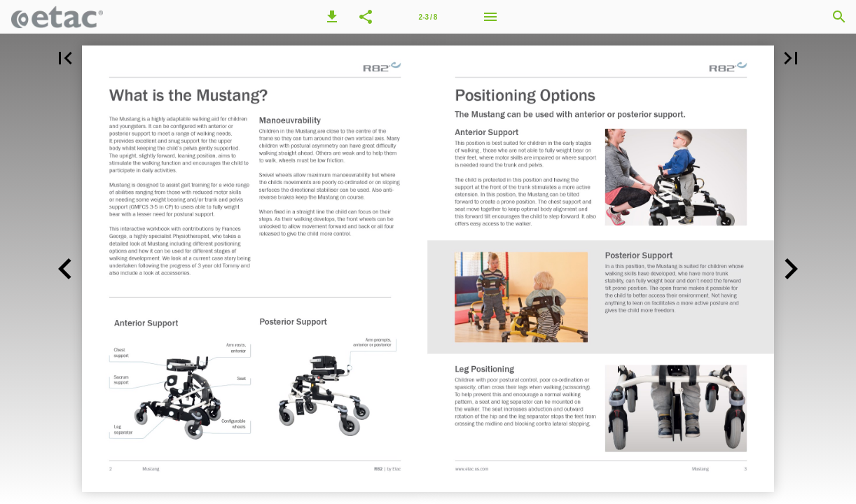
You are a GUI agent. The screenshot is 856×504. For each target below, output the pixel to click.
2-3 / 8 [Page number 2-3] (428, 17)
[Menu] (490, 17)
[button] (332, 17)
